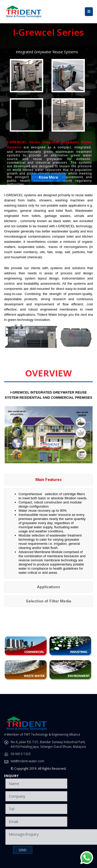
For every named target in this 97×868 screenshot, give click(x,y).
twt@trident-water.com (27, 761)
